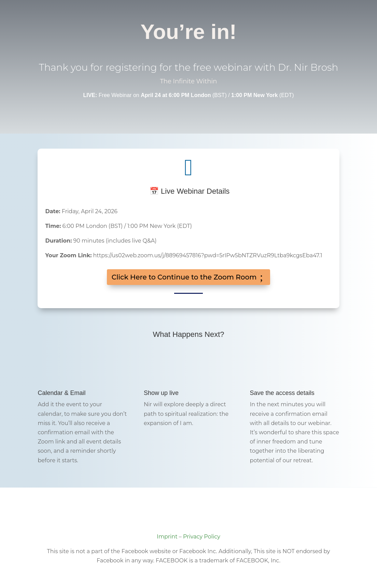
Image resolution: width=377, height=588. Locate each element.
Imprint (167, 537)
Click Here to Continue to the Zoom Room (184, 277)
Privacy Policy (202, 537)
